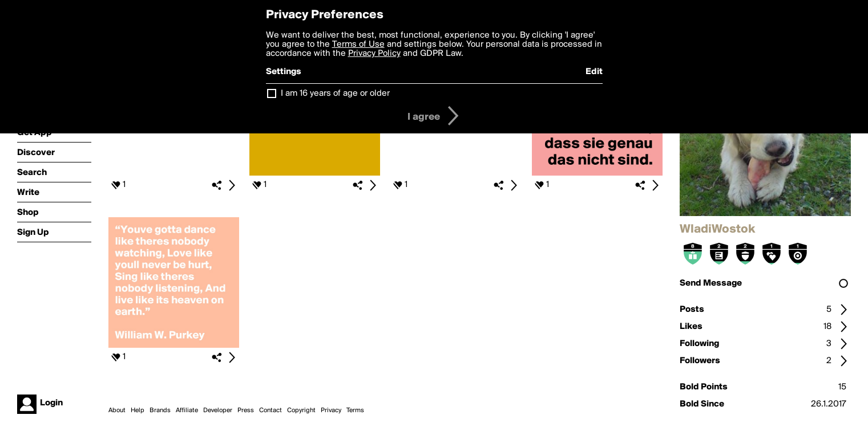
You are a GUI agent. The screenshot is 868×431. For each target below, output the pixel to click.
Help (138, 410)
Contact (271, 410)
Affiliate (187, 410)
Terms (355, 410)
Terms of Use (358, 44)
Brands (160, 410)
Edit (594, 72)
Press (246, 410)
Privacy (331, 410)
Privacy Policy (374, 54)
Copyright (301, 410)
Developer (218, 410)
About (117, 410)
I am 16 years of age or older (335, 93)
